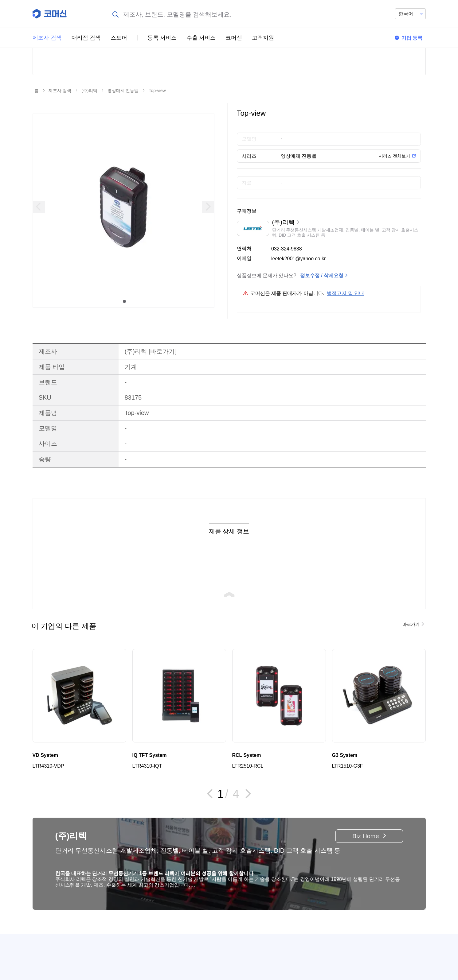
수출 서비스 (201, 38)
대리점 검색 (86, 38)
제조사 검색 (47, 38)
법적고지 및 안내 (345, 339)
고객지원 (263, 38)
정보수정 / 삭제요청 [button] (322, 321)
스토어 (119, 38)
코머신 (234, 38)
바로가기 (163, 397)
